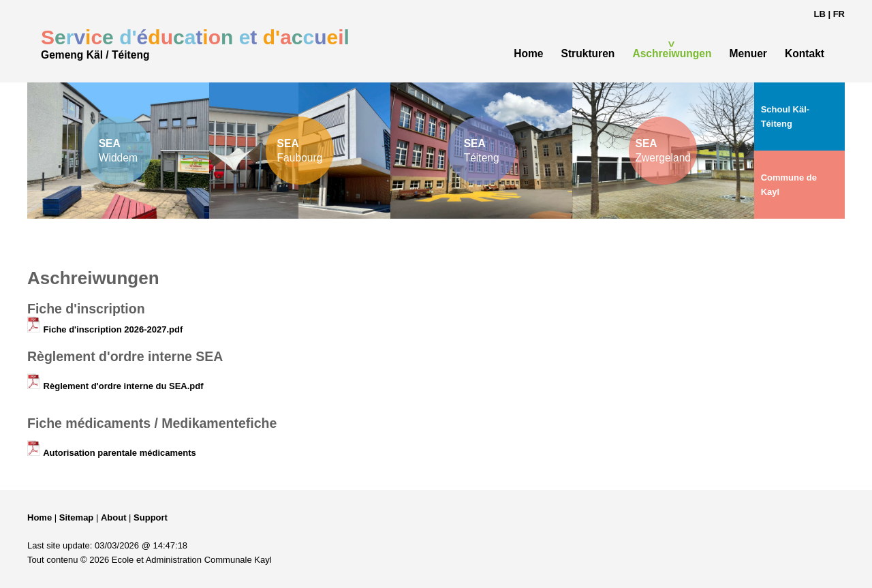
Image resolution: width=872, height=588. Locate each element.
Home (40, 517)
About (114, 517)
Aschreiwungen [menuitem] (672, 53)
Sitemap (77, 517)
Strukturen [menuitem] (588, 53)
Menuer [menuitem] (748, 53)
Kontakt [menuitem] (805, 53)
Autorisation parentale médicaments (112, 453)
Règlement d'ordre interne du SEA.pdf (115, 386)
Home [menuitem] (528, 53)
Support (151, 517)
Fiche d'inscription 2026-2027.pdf (105, 329)
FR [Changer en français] (839, 14)
